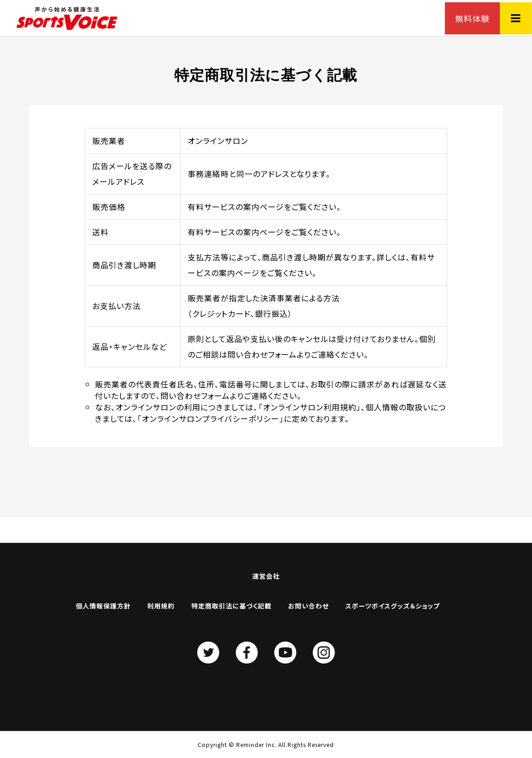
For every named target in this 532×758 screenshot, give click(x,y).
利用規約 (161, 606)
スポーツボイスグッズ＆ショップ (393, 606)
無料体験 (472, 18)
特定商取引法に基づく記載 (231, 606)
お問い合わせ (308, 606)
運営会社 (266, 576)
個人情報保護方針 (103, 606)
